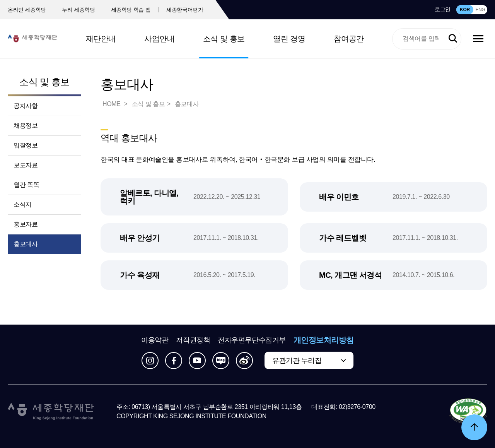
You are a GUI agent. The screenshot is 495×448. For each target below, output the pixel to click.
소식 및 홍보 (224, 39)
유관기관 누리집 (297, 361)
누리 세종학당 (78, 10)
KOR (465, 10)
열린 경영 (289, 39)
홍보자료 (26, 224)
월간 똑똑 (26, 185)
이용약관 (155, 340)
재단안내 (101, 39)
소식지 (23, 204)
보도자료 (26, 165)
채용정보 (26, 126)
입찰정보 (26, 145)
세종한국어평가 (185, 10)
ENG (480, 10)
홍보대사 (26, 244)
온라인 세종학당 (27, 10)
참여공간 (349, 39)
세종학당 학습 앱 (131, 10)
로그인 (443, 9)
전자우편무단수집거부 (252, 340)
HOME (112, 104)
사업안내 (159, 39)
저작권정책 (193, 340)
